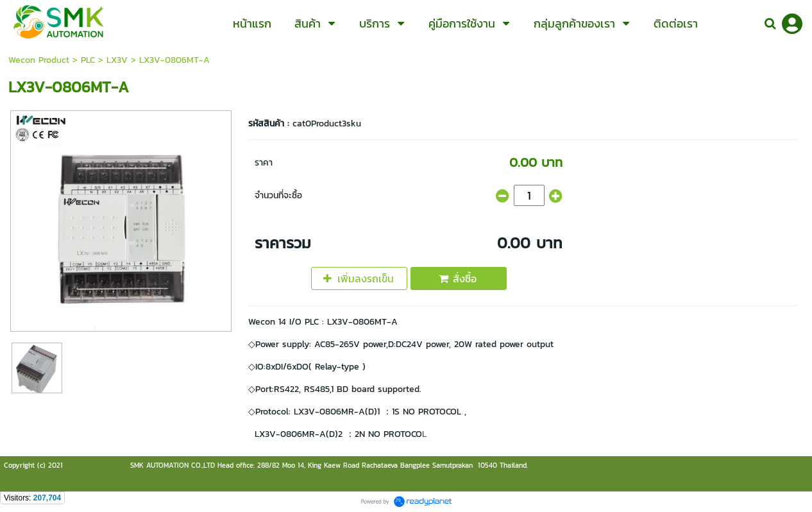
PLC (88, 60)
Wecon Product (39, 60)
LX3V (117, 60)
